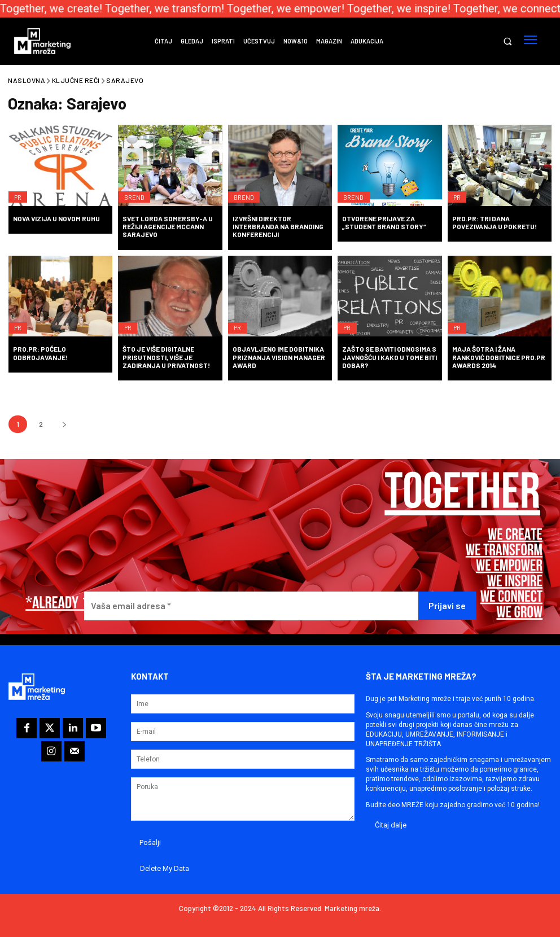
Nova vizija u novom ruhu (56, 218)
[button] (507, 41)
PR (21, 191)
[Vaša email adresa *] (251, 606)
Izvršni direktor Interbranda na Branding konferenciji (278, 227)
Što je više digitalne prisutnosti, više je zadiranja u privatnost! (166, 357)
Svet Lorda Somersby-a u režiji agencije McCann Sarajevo (168, 227)
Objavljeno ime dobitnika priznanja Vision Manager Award (279, 357)
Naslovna (27, 80)
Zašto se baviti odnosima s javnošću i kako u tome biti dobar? (390, 357)
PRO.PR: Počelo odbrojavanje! (40, 353)
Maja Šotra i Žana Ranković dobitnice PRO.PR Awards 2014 (499, 357)
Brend (137, 191)
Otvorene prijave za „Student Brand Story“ (384, 222)
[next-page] (64, 424)
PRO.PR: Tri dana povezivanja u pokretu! (495, 222)
